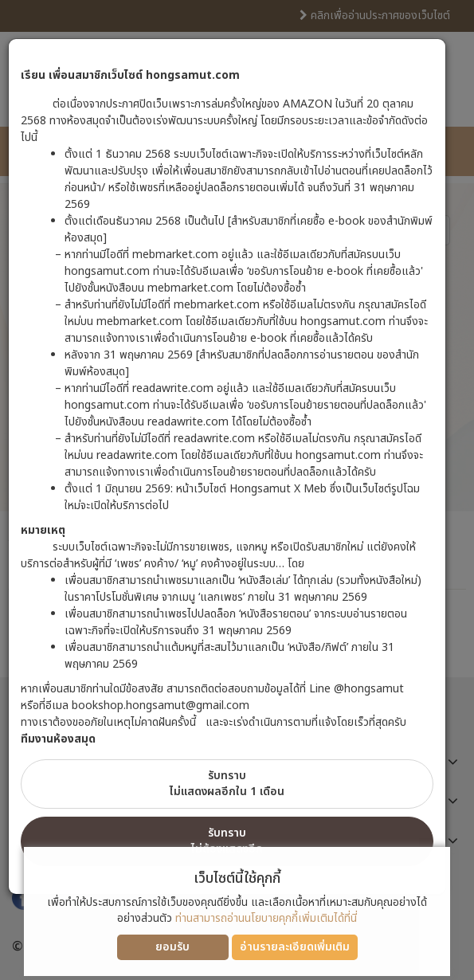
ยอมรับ (172, 947)
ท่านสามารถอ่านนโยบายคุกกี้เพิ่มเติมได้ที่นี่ (266, 918)
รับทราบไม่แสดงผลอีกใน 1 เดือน (227, 784)
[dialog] (237, 490)
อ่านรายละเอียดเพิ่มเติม (295, 947)
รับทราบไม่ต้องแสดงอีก (227, 841)
